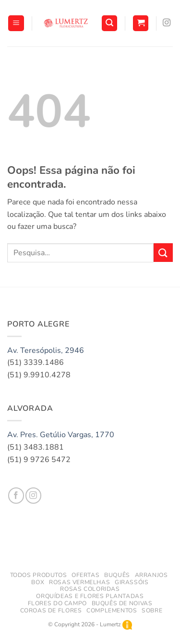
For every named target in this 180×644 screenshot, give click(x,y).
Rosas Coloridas (90, 589)
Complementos (112, 610)
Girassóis (132, 582)
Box (38, 582)
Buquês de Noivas (122, 603)
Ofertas (85, 575)
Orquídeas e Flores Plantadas (90, 596)
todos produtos (39, 575)
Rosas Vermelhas (79, 582)
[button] (16, 23)
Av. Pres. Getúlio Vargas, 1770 (61, 435)
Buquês (117, 575)
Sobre (152, 610)
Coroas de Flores (51, 610)
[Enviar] (163, 253)
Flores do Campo (57, 603)
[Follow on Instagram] (167, 23)
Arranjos (151, 575)
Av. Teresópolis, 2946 (46, 350)
